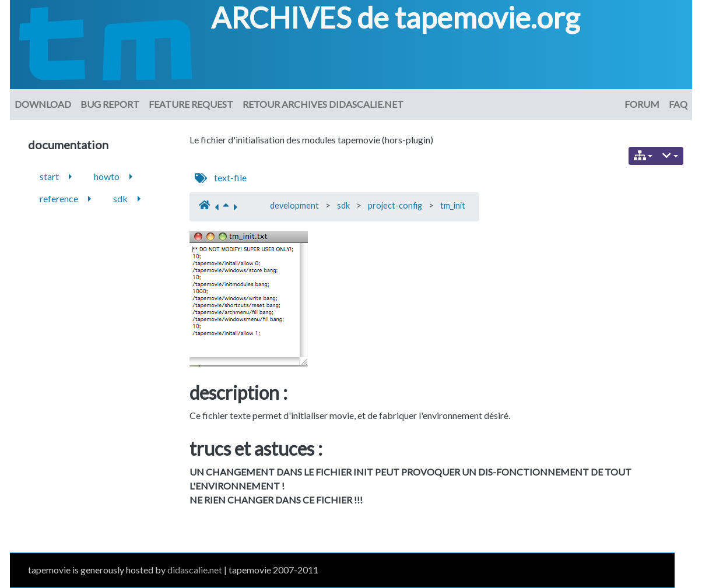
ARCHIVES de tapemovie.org (395, 17)
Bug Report (110, 104)
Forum (642, 104)
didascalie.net (195, 570)
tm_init (453, 205)
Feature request (191, 104)
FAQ (678, 104)
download (43, 104)
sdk (343, 205)
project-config (395, 205)
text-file (230, 177)
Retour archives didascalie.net (323, 104)
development (294, 205)
